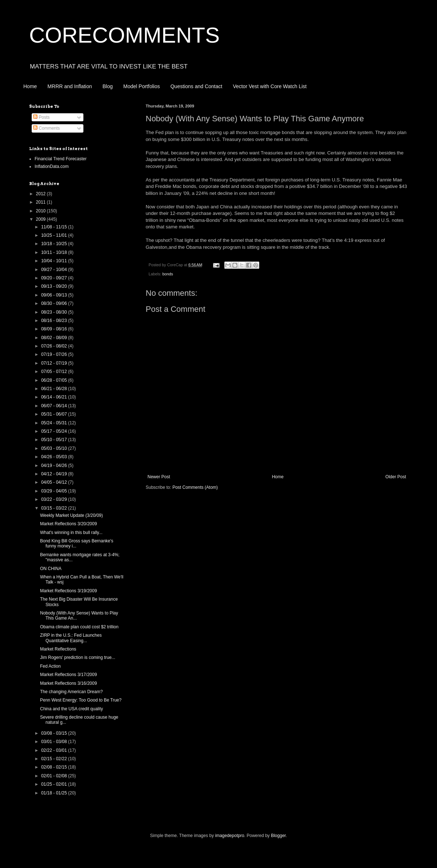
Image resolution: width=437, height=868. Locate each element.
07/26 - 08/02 (55, 346)
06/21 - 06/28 (55, 389)
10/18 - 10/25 (55, 244)
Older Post (396, 477)
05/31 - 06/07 (55, 414)
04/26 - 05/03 (55, 457)
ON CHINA (51, 569)
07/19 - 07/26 (55, 354)
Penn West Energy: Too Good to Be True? (81, 700)
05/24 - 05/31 (55, 423)
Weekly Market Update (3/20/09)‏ (72, 515)
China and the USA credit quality (72, 709)
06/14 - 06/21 (55, 397)
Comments (46, 128)
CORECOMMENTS (124, 35)
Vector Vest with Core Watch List (270, 86)
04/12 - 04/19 (55, 474)
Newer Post (159, 477)
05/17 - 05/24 (55, 431)
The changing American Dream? (71, 692)
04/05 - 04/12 (55, 482)
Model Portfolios (142, 86)
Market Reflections (58, 649)
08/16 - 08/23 (55, 321)
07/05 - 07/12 (55, 372)
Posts (41, 117)
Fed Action (50, 666)
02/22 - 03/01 (55, 750)
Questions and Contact (196, 86)
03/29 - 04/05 (55, 491)
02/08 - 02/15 (55, 767)
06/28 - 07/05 (55, 380)
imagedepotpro (230, 836)
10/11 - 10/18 (55, 252)
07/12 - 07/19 (55, 363)
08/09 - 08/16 (55, 329)
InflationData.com (52, 166)
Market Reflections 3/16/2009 (68, 683)
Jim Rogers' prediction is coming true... (78, 657)
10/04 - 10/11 (55, 261)
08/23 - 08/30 (55, 312)
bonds (168, 274)
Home (30, 86)
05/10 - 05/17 (55, 440)
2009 (42, 219)
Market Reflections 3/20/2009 (68, 524)
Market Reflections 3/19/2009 (68, 591)
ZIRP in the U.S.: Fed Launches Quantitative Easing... (71, 638)
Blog (108, 86)
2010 (42, 211)
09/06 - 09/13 (55, 295)
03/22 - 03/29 (55, 499)
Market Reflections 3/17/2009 (68, 675)
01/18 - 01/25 (55, 793)
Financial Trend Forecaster (61, 159)
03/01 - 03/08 (55, 742)
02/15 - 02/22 (55, 759)
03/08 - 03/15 (55, 733)
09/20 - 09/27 (55, 278)
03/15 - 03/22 (55, 508)
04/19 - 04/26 (55, 466)
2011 (42, 202)
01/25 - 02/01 (55, 784)
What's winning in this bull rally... (71, 533)
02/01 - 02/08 (55, 776)
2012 (42, 194)
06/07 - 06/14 (55, 406)
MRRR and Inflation (70, 86)
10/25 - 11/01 (55, 235)
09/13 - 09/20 (55, 286)
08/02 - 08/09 (55, 338)
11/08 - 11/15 (55, 227)
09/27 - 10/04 (55, 270)
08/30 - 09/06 (55, 303)
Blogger (278, 836)
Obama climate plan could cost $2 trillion (79, 627)
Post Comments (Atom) (195, 487)
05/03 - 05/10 (55, 448)
